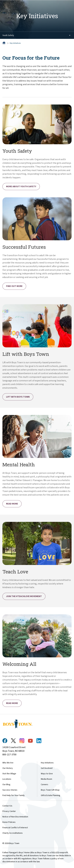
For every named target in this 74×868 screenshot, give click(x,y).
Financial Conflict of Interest (15, 828)
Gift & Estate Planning (51, 795)
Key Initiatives (15, 43)
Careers (45, 785)
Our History (8, 768)
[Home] (4, 43)
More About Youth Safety (21, 187)
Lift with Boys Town (18, 397)
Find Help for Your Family (14, 795)
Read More (12, 504)
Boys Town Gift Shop (50, 790)
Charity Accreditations (13, 833)
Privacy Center (9, 811)
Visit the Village (9, 774)
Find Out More (14, 286)
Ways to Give (47, 774)
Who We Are (8, 763)
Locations (7, 779)
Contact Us (7, 806)
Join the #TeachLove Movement (24, 596)
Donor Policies (9, 822)
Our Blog (6, 785)
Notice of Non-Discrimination (15, 817)
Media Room (46, 779)
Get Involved (47, 768)
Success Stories (10, 790)
